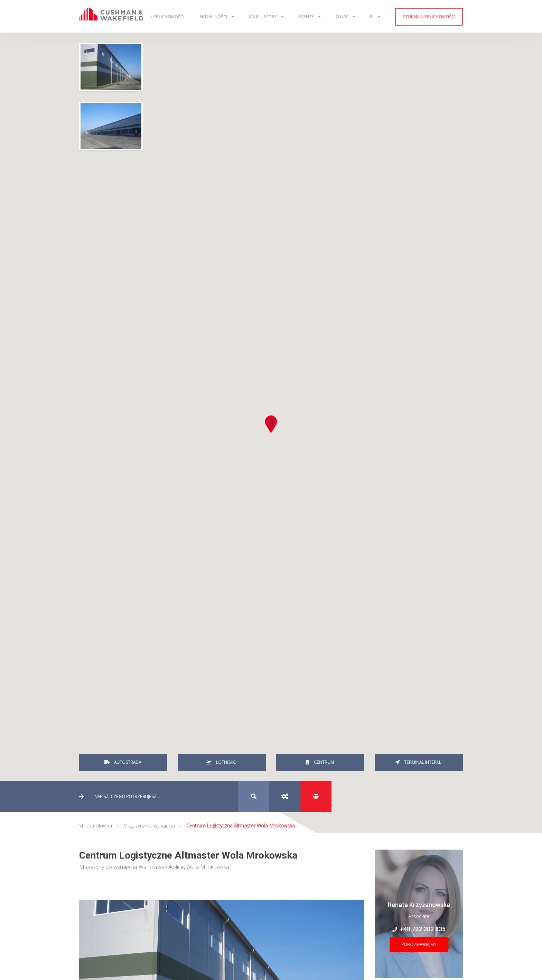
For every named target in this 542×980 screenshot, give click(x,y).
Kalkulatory (263, 17)
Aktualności (214, 17)
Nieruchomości (167, 17)
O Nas (342, 17)
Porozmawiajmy (419, 945)
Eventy (307, 17)
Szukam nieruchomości (429, 17)
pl (372, 17)
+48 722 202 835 (419, 929)
